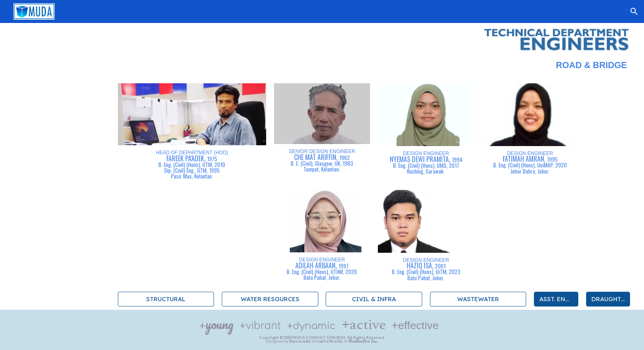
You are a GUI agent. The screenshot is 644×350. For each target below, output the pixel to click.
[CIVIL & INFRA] (374, 299)
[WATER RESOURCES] (270, 299)
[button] (634, 11)
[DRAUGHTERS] (608, 299)
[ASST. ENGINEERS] (556, 299)
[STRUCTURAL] (166, 299)
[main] (322, 68)
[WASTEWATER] (478, 299)
